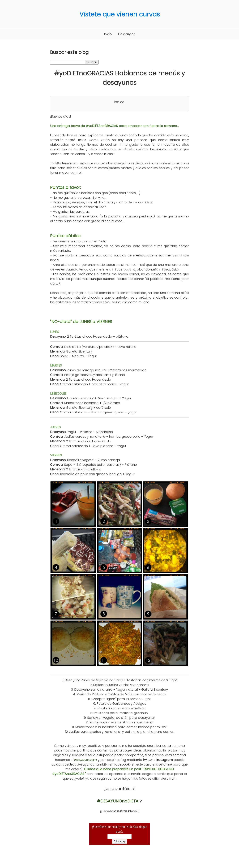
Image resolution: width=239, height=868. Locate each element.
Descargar (127, 34)
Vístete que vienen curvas (120, 14)
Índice (119, 102)
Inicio (108, 34)
